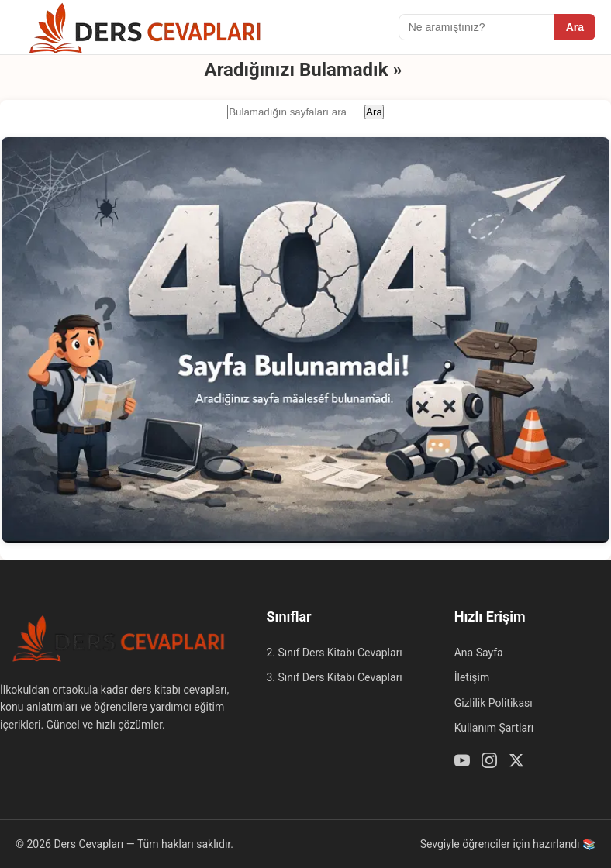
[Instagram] (489, 763)
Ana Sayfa (479, 653)
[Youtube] (462, 763)
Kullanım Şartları (494, 728)
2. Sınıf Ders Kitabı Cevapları (334, 653)
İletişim (472, 677)
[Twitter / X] (516, 763)
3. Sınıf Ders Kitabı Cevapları (334, 677)
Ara (575, 27)
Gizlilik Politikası (494, 703)
